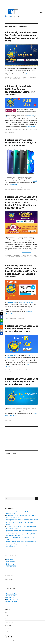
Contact (7, 629)
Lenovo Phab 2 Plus (11, 594)
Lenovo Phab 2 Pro (11, 596)
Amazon (23, 255)
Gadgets (7, 616)
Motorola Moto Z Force (12, 599)
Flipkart (35, 181)
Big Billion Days (12, 302)
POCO (29, 188)
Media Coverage (9, 622)
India (23, 188)
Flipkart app (29, 312)
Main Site (7, 609)
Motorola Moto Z (11, 598)
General (23, 77)
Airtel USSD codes (11, 567)
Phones (7, 612)
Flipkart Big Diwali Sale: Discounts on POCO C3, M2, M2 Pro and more (21, 143)
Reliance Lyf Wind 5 (12, 601)
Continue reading (31, 74)
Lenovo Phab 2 (10, 592)
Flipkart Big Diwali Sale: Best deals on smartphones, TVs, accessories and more (21, 382)
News (27, 130)
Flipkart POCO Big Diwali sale (17, 189)
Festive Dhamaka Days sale (26, 302)
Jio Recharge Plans (11, 565)
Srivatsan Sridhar (9, 77)
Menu (42, 12)
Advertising (8, 625)
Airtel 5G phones (11, 561)
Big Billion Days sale (13, 355)
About (7, 619)
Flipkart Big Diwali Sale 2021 (11, 79)
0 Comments (21, 79)
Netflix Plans (10, 559)
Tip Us (7, 632)
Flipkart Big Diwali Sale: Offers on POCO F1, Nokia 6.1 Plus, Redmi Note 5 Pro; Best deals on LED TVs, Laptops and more (21, 271)
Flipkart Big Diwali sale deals (25, 131)
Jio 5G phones (10, 563)
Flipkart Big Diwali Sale (31, 77)
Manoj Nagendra (9, 130)
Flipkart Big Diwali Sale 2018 (11, 318)
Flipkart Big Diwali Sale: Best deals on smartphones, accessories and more (21, 329)
